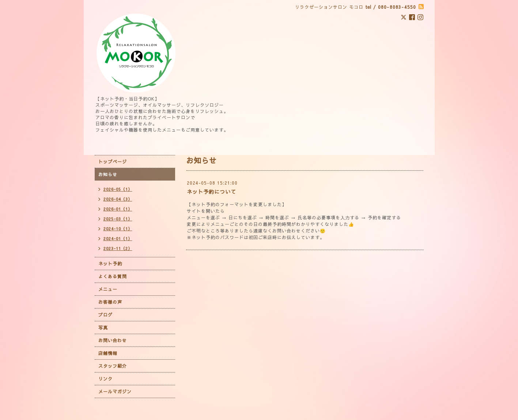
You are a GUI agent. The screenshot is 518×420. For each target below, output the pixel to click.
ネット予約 (110, 264)
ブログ (105, 315)
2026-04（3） (118, 199)
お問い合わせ (113, 340)
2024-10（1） (118, 229)
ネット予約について (211, 192)
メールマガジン (115, 391)
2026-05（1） (118, 189)
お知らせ (108, 174)
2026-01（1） (118, 209)
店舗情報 (108, 353)
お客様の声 (110, 302)
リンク (105, 379)
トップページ (113, 162)
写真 (103, 328)
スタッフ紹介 (113, 366)
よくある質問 (113, 276)
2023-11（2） (118, 248)
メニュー (108, 289)
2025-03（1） (118, 219)
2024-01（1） (118, 239)
